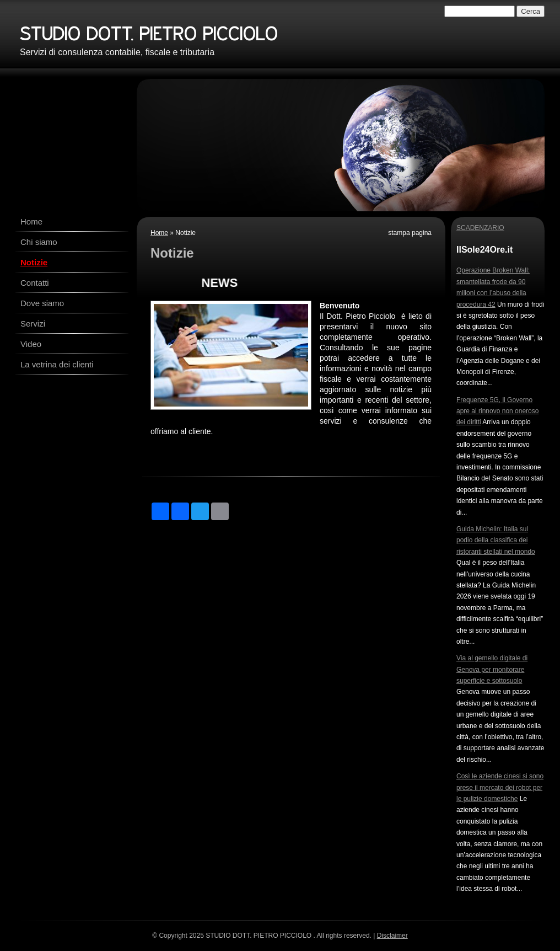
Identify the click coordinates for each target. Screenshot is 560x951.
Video (31, 344)
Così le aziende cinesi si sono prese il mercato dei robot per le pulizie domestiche (500, 787)
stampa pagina (410, 233)
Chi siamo (39, 242)
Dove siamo (42, 303)
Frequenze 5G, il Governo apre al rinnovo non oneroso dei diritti (497, 411)
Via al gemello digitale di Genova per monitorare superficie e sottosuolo (492, 669)
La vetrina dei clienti (57, 364)
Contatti (35, 283)
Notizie (34, 262)
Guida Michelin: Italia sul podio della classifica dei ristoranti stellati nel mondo (496, 540)
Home (31, 221)
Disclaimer (392, 936)
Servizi (33, 324)
